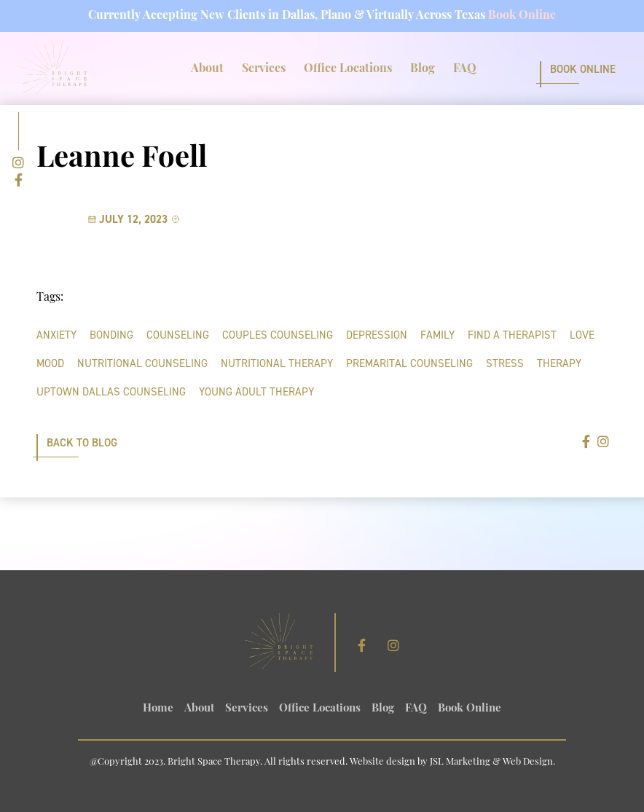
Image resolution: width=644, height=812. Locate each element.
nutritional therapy (277, 363)
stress (505, 363)
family (437, 335)
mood (50, 363)
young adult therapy (256, 392)
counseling (178, 335)
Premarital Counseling (409, 363)
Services (264, 69)
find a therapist (512, 335)
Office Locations (348, 69)
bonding (111, 335)
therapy (559, 363)
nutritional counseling (142, 363)
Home (158, 709)
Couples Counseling (278, 335)
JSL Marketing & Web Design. (492, 762)
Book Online (522, 16)
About (207, 69)
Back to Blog (82, 443)
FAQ (465, 69)
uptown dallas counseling (111, 392)
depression (377, 335)
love (582, 335)
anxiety (56, 335)
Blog (423, 69)
